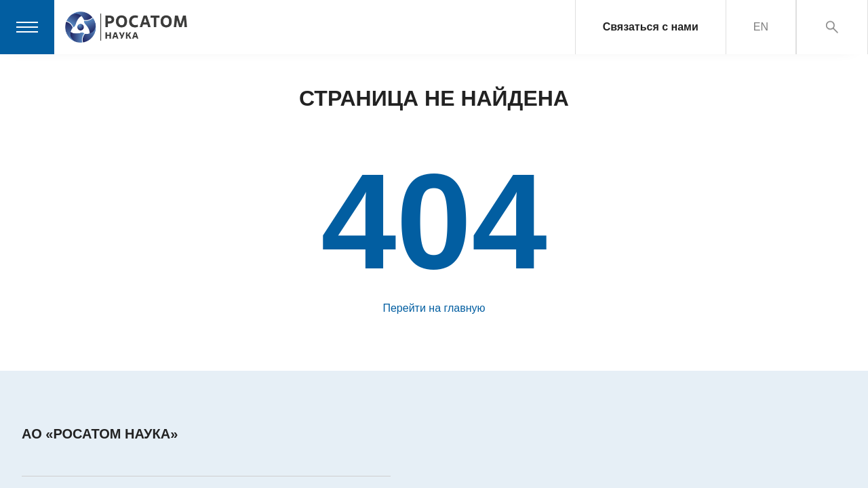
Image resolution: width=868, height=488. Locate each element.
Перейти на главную (434, 308)
